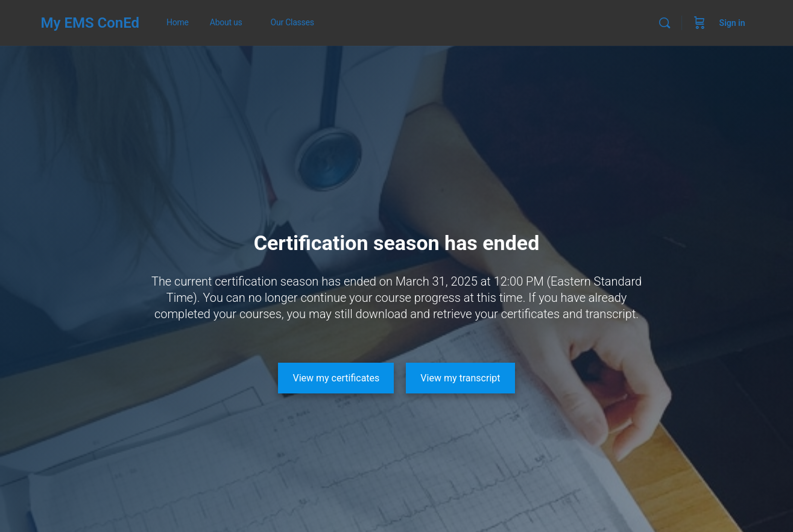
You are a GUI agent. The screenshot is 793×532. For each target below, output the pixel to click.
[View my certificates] (336, 378)
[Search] (665, 23)
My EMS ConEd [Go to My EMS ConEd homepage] (90, 23)
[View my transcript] (460, 378)
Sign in (732, 23)
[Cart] (700, 23)
